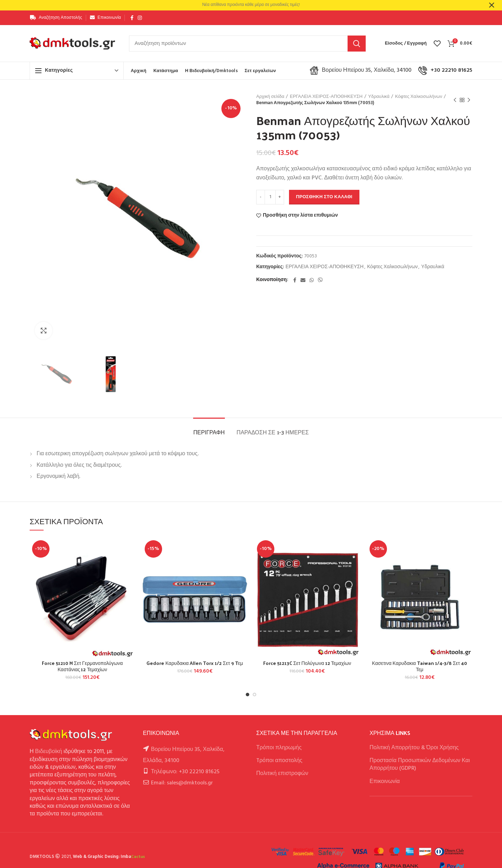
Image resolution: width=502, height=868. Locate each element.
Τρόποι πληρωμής (279, 748)
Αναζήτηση (357, 44)
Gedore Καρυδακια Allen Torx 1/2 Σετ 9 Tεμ (195, 663)
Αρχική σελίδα (270, 97)
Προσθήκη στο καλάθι (324, 197)
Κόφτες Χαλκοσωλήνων (419, 97)
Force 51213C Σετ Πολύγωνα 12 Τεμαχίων (307, 663)
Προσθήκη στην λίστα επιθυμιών (300, 216)
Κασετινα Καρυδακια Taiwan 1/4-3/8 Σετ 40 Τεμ (420, 666)
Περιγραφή (209, 432)
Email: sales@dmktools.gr (182, 783)
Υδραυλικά (379, 97)
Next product (469, 100)
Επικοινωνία (385, 782)
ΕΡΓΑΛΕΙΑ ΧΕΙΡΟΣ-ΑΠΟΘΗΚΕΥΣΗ (326, 97)
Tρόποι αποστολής (279, 761)
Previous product (455, 100)
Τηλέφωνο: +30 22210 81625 (185, 772)
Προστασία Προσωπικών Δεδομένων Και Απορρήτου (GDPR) (420, 765)
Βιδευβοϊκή (49, 752)
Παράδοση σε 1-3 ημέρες (273, 432)
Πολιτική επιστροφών (282, 774)
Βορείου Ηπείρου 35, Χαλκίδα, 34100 (361, 70)
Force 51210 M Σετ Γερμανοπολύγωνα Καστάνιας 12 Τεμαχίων (82, 666)
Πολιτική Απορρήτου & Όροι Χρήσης (414, 748)
